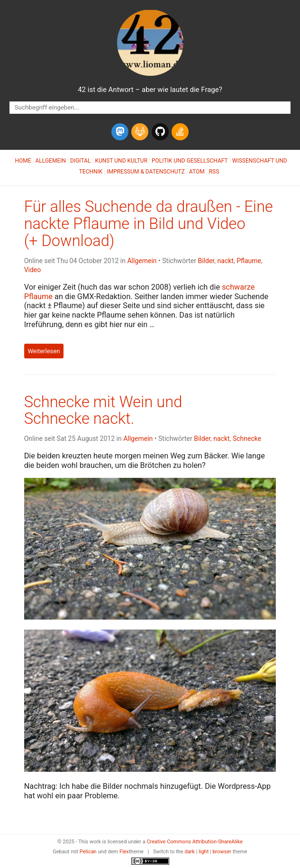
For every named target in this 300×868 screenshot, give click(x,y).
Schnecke (247, 439)
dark (190, 852)
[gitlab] (140, 132)
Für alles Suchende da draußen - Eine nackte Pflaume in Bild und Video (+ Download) (149, 224)
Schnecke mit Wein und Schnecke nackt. (103, 411)
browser (222, 852)
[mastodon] (120, 132)
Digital (80, 161)
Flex (124, 852)
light (204, 852)
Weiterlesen (44, 351)
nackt (226, 261)
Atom (197, 172)
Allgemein (51, 161)
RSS (214, 172)
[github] (160, 132)
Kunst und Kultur (121, 161)
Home (23, 161)
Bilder (206, 261)
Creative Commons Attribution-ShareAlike (195, 842)
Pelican (88, 852)
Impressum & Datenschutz (145, 172)
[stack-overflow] (180, 132)
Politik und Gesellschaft (190, 161)
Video (33, 270)
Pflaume (249, 261)
